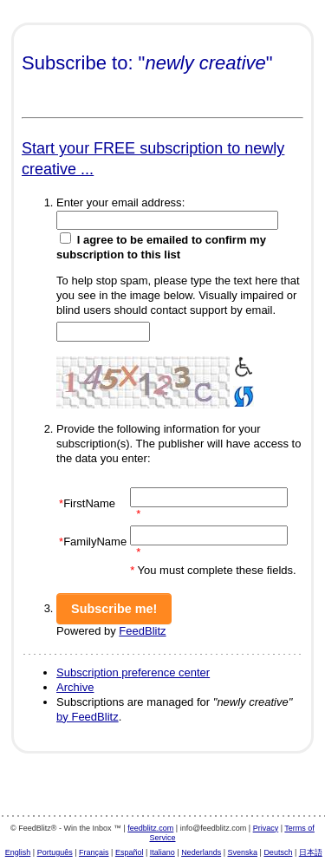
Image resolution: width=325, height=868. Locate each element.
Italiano (162, 852)
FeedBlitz (142, 631)
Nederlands (201, 852)
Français (94, 852)
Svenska (243, 852)
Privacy (266, 828)
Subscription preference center (133, 672)
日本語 (311, 852)
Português (55, 852)
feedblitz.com (150, 828)
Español (130, 852)
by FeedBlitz (88, 717)
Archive (75, 687)
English (18, 852)
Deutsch (278, 852)
